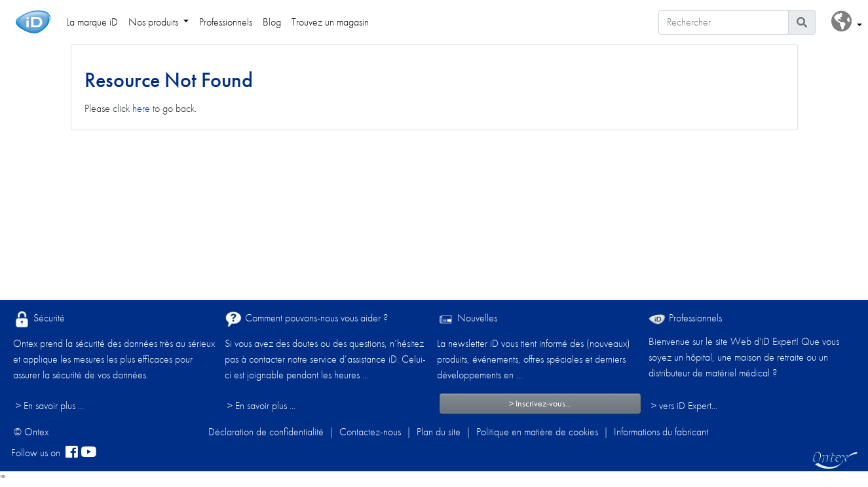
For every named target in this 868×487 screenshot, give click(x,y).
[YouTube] (88, 453)
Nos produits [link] (155, 22)
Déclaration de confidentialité (266, 432)
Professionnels (685, 318)
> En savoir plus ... (50, 406)
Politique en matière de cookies (537, 432)
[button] (847, 22)
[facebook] (72, 453)
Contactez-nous (370, 432)
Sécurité (39, 319)
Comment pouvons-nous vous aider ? (306, 319)
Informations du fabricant (661, 432)
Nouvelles (467, 319)
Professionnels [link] (226, 22)
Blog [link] (272, 22)
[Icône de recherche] (802, 22)
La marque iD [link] (92, 22)
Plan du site (439, 432)
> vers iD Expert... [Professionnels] (684, 406)
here (141, 108)
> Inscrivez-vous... (540, 403)
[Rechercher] (724, 22)
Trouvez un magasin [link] (330, 22)
